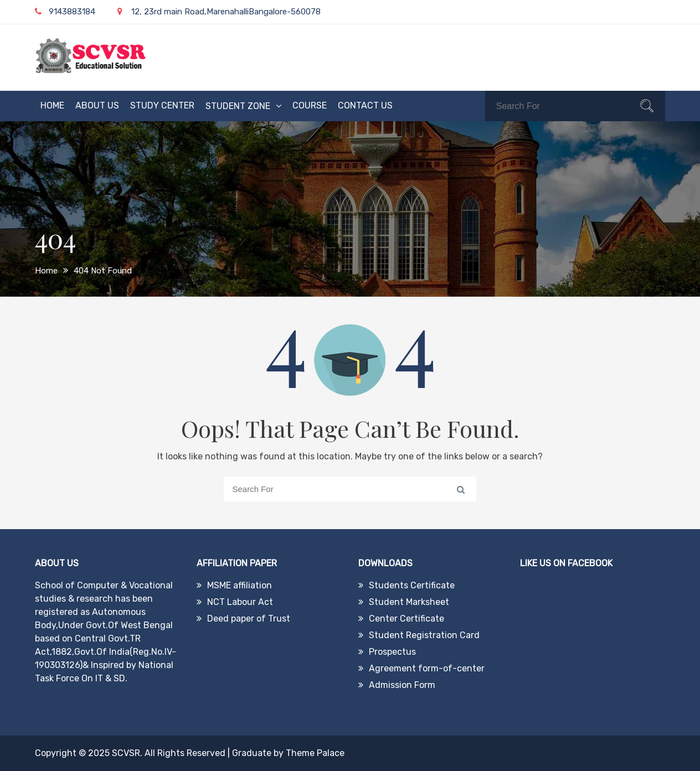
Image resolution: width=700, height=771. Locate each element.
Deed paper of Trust (249, 619)
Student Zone (238, 106)
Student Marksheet (409, 602)
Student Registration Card (424, 635)
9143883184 (65, 12)
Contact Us (365, 105)
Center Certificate (406, 619)
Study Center (162, 105)
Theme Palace (315, 753)
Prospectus (392, 652)
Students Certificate (412, 585)
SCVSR (126, 753)
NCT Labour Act (240, 602)
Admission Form (402, 685)
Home (52, 105)
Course (310, 105)
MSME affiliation (240, 585)
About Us (97, 105)
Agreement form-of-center (427, 668)
